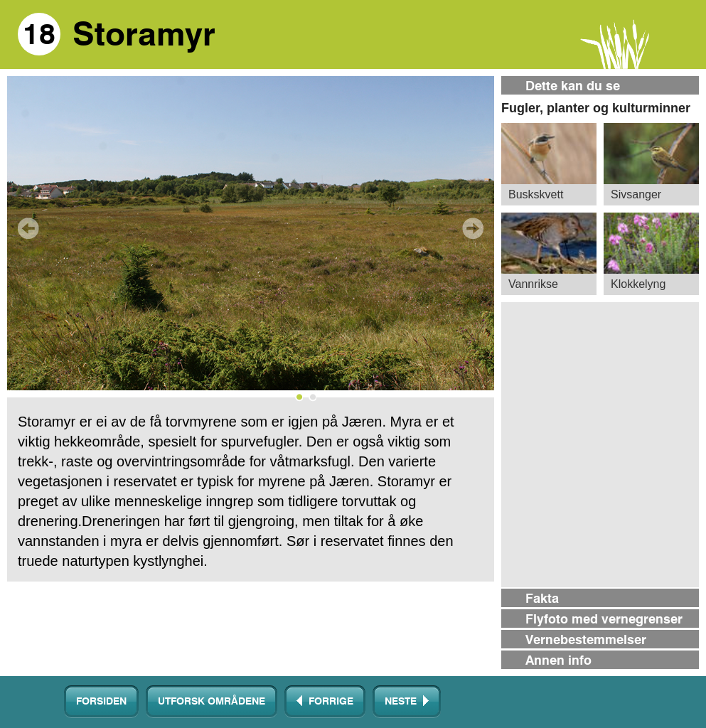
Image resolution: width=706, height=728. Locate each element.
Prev (28, 228)
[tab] (600, 86)
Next (473, 228)
